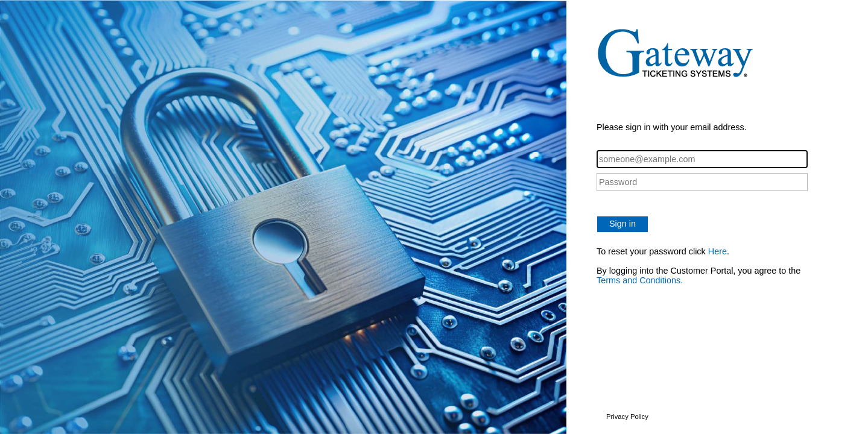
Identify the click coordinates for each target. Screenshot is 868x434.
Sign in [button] (622, 224)
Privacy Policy (627, 417)
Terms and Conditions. (640, 280)
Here (718, 251)
